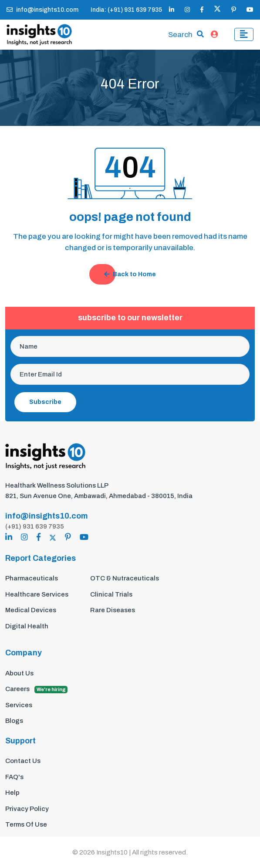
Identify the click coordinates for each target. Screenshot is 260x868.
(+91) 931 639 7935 (35, 526)
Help (12, 793)
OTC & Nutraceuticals (125, 578)
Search (180, 35)
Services (19, 705)
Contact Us (23, 761)
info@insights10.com (42, 10)
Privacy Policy (27, 809)
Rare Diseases (113, 610)
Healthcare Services (37, 594)
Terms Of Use (26, 824)
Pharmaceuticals (32, 578)
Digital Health (27, 626)
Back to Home (130, 274)
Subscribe (45, 402)
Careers (36, 689)
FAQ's (14, 777)
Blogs (14, 721)
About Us (19, 673)
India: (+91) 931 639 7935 (126, 10)
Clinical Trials (111, 594)
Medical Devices (31, 610)
